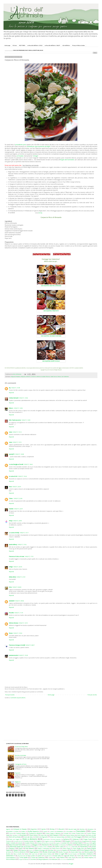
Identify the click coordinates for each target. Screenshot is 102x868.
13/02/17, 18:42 (28, 464)
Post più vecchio (92, 695)
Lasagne (57, 843)
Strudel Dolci (48, 856)
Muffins (50, 847)
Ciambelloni (60, 831)
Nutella (94, 847)
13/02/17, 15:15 (17, 442)
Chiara (11, 498)
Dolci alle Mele (28, 837)
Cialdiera (52, 832)
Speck (40, 856)
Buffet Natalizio (33, 831)
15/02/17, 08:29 (17, 587)
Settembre (10, 856)
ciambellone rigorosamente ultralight (38, 146)
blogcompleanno (43, 859)
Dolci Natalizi (54, 835)
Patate (15, 850)
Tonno (79, 856)
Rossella (11, 613)
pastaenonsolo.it (14, 655)
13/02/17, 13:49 (15, 388)
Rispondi (11, 393)
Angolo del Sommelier (67, 160)
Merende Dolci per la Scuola (86, 845)
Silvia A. (11, 408)
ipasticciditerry (13, 544)
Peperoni (24, 850)
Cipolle (93, 831)
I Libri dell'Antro (66, 45)
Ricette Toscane (63, 852)
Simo (10, 587)
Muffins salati (59, 847)
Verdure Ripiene (89, 857)
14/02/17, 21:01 (21, 577)
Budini (23, 831)
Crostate (66, 833)
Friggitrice (39, 841)
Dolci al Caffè (92, 835)
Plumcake (50, 850)
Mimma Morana (14, 623)
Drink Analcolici (57, 839)
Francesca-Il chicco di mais (17, 556)
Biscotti (61, 829)
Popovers (18, 773)
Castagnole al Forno (21, 764)
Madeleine (28, 845)
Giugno (68, 841)
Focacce (9, 841)
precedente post (21, 145)
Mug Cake (68, 847)
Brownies (90, 829)
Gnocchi (77, 841)
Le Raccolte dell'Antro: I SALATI (52, 45)
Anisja (11, 521)
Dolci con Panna (90, 837)
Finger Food (88, 839)
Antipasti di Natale (15, 377)
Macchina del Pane (15, 845)
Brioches (82, 829)
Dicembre (23, 835)
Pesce (31, 850)
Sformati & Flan (22, 856)
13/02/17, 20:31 (17, 487)
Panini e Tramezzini (43, 848)
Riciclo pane (89, 852)
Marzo (70, 845)
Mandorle (45, 845)
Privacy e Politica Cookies (78, 45)
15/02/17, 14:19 (23, 623)
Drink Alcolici (46, 839)
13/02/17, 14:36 (18, 408)
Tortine (51, 857)
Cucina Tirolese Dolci (78, 833)
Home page (7, 45)
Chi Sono (15, 45)
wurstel (69, 859)
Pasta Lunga (66, 848)
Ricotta (8, 854)
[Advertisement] (16, 718)
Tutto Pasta (60, 857)
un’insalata (20, 156)
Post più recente (10, 695)
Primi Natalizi (85, 850)
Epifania (66, 839)
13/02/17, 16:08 (19, 454)
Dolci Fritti (44, 835)
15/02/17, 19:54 (18, 633)
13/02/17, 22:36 (18, 498)
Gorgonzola (85, 841)
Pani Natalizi (30, 848)
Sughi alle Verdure (69, 856)
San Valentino (65, 377)
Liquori (88, 843)
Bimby (52, 829)
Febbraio (76, 839)
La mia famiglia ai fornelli (16, 464)
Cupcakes (15, 835)
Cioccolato (81, 831)
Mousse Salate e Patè (40, 847)
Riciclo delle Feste (76, 852)
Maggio (35, 845)
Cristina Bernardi (14, 398)
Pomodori (73, 850)
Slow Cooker (31, 856)
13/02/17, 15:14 (17, 432)
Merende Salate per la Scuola (20, 847)
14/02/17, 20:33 (18, 567)
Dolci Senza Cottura (69, 835)
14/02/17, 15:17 (24, 533)
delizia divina (13, 577)
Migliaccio (18, 782)
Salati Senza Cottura (56, 377)
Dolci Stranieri (81, 835)
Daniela (11, 509)
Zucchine (33, 859)
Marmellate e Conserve (59, 845)
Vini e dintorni (11, 859)
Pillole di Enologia (40, 850)
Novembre (84, 847)
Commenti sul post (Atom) (18, 698)
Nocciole (75, 847)
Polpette (64, 850)
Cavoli (45, 831)
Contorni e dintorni (36, 377)
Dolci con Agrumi (41, 837)
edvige (11, 567)
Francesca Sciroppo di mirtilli (17, 645)
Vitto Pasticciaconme (15, 420)
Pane (20, 848)
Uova (80, 857)
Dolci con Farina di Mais (58, 837)
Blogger (71, 864)
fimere (11, 633)
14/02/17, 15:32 (22, 544)
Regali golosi (34, 852)
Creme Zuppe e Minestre (53, 833)
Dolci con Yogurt (14, 839)
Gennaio (58, 841)
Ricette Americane (49, 852)
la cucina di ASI (13, 476)
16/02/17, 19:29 (23, 655)
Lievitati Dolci (66, 843)
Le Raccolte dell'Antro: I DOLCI (35, 45)
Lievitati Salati (77, 843)
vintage (35, 156)
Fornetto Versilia (29, 841)
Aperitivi (34, 829)
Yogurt (21, 859)
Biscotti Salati (73, 829)
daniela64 (12, 601)
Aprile (43, 829)
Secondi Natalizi (72, 854)
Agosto (8, 829)
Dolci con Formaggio (74, 837)
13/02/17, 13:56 (23, 398)
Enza (10, 487)
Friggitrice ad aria (49, 841)
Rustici (26, 854)
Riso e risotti (17, 854)
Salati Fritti (34, 854)
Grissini (20, 843)
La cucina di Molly (14, 533)
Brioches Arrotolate (20, 755)
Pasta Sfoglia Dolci (78, 848)
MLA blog (40, 213)
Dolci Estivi (34, 835)
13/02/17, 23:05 (17, 521)
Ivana (10, 432)
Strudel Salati (57, 856)
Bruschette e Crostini (12, 831)
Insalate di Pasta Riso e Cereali (45, 843)
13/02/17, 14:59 (26, 420)
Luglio (94, 843)
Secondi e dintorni (86, 854)
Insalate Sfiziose (46, 377)
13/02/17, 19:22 (22, 476)
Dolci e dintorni (30, 839)
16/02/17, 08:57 (30, 645)
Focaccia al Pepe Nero (21, 747)
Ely (10, 388)
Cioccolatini (69, 831)
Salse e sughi (60, 854)
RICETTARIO (22, 45)
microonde (63, 859)
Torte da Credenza (38, 857)
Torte (86, 856)
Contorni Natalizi (21, 833)
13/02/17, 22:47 (18, 509)
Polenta (58, 850)
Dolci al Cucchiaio (15, 837)
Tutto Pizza (72, 857)
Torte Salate (23, 857)
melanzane (54, 859)
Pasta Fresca (56, 848)
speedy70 (12, 454)
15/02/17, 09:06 (19, 601)
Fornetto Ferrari (18, 841)
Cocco (11, 833)
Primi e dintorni (20, 852)
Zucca (26, 859)
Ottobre (11, 848)
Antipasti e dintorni (25, 377)
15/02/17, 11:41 (19, 613)
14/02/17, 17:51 (29, 556)
